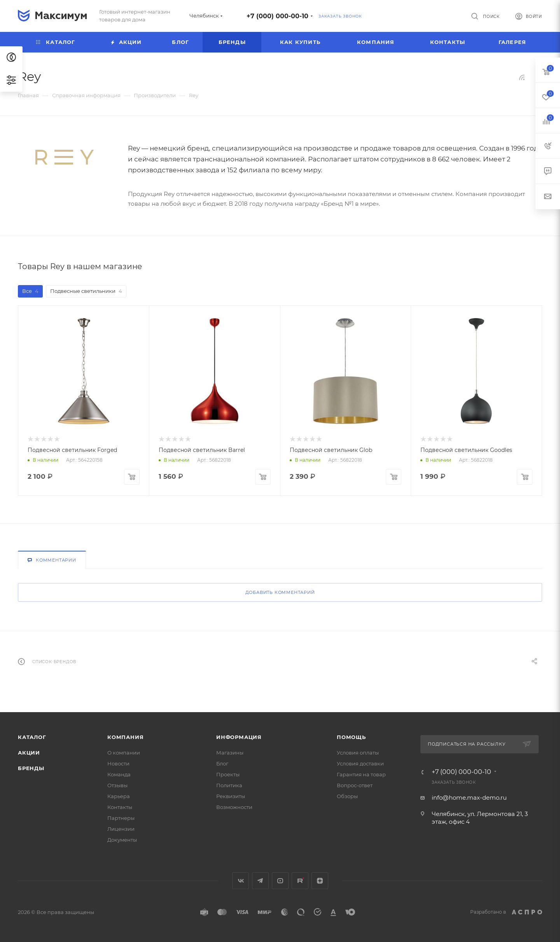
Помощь (351, 737)
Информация (239, 737)
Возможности (234, 807)
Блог (222, 763)
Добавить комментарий (280, 592)
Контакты (120, 807)
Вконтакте (241, 881)
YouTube (280, 881)
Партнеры (121, 818)
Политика (229, 785)
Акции (29, 753)
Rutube (300, 881)
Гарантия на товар (361, 774)
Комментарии (52, 560)
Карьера (119, 796)
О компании (124, 753)
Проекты (228, 774)
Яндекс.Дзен (320, 881)
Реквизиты (231, 796)
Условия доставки (360, 763)
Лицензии (121, 829)
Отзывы (117, 785)
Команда (119, 774)
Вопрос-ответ (355, 785)
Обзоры (347, 796)
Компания (125, 737)
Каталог (32, 737)
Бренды (31, 768)
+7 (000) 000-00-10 (277, 16)
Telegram (260, 881)
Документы (122, 840)
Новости (118, 763)
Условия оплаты (358, 753)
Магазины (230, 753)
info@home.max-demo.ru (469, 798)
